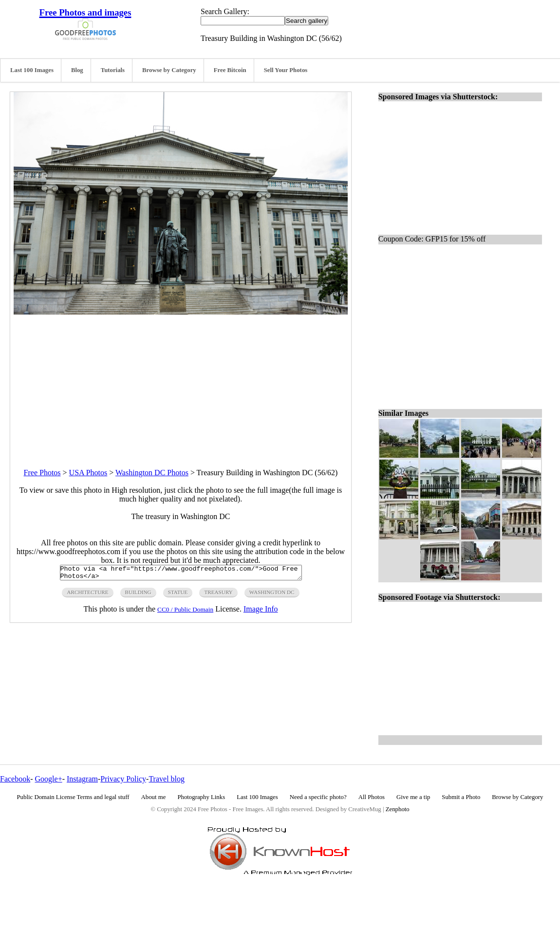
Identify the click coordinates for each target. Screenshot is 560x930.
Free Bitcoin (230, 70)
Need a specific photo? (318, 797)
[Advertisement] (181, 383)
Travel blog (167, 779)
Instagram (82, 779)
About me (154, 797)
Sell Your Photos (286, 70)
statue (178, 595)
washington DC (272, 595)
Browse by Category (169, 70)
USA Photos (88, 473)
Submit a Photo (461, 797)
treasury (218, 595)
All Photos (372, 797)
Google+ (49, 779)
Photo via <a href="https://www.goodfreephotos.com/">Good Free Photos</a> (181, 574)
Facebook (15, 779)
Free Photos (42, 473)
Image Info (261, 612)
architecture (87, 595)
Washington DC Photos (152, 473)
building (138, 595)
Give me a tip (413, 797)
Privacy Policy (123, 779)
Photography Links (201, 797)
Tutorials (113, 70)
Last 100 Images (32, 70)
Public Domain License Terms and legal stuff (73, 797)
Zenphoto (398, 809)
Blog (77, 70)
